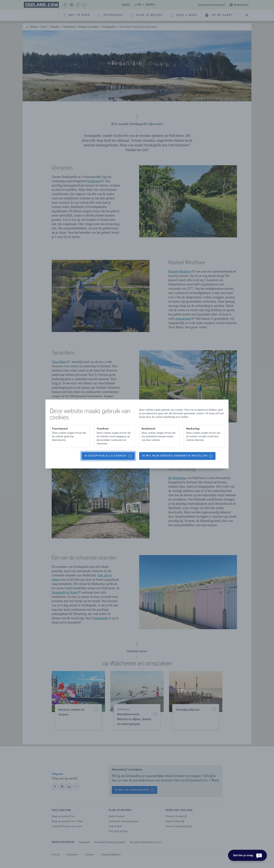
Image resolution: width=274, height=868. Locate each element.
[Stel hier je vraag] (247, 855)
